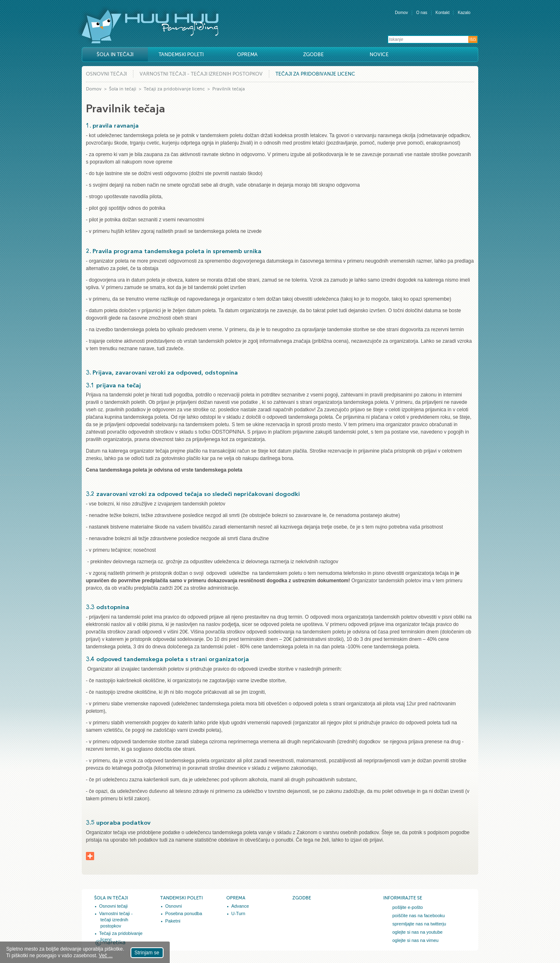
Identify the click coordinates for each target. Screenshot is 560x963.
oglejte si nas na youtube (418, 932)
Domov (401, 13)
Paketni (173, 921)
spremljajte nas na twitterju (419, 924)
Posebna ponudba (184, 913)
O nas (422, 13)
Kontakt (443, 13)
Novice (379, 55)
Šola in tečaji (115, 55)
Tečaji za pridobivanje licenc (315, 74)
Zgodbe (313, 55)
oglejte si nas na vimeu (415, 940)
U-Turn (238, 913)
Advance (240, 906)
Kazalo (464, 13)
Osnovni (173, 906)
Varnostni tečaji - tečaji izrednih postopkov (201, 74)
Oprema (247, 55)
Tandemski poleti (181, 55)
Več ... (106, 956)
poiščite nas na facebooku (419, 916)
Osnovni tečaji (106, 74)
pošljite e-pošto (408, 907)
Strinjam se (147, 953)
